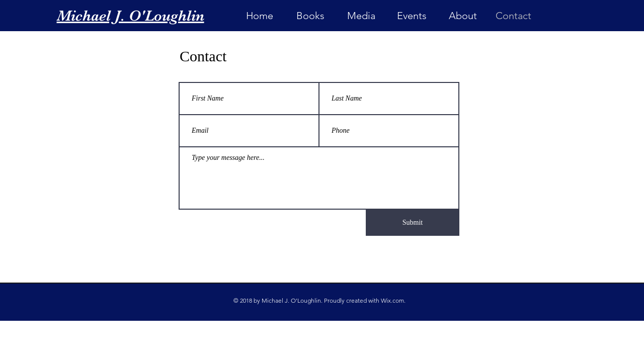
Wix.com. (393, 300)
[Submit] (413, 223)
